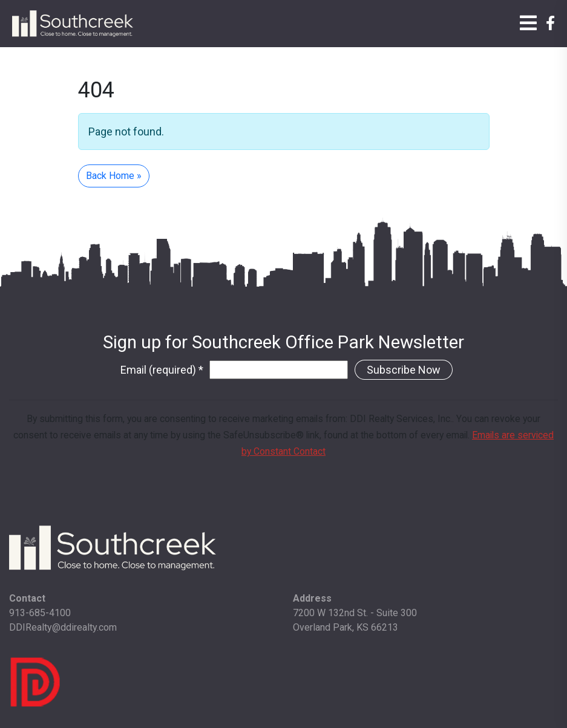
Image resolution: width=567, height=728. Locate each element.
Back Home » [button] (114, 176)
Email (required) (162, 370)
